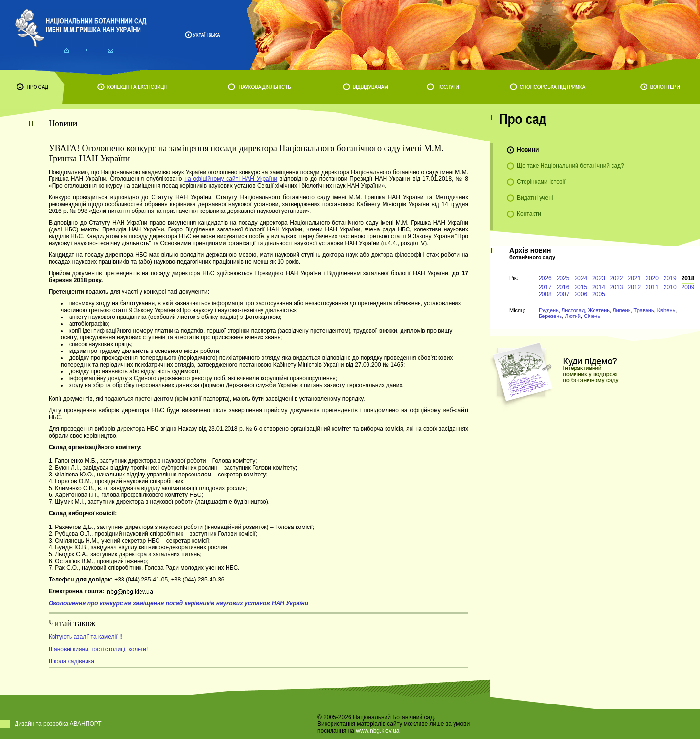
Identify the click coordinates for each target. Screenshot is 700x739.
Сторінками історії (541, 182)
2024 (581, 278)
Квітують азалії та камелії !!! (86, 637)
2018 (688, 278)
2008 (545, 294)
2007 (563, 294)
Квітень (666, 310)
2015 (581, 287)
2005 (599, 294)
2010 (670, 287)
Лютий (573, 316)
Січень (592, 316)
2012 (635, 287)
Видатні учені (535, 198)
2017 (545, 287)
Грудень (549, 310)
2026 (545, 278)
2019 (670, 278)
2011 (652, 287)
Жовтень (599, 310)
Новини (528, 150)
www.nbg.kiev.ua (377, 731)
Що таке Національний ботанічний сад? (570, 166)
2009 (688, 287)
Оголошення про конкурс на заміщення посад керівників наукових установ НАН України (178, 603)
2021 (635, 278)
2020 (652, 278)
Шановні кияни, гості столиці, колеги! (98, 649)
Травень (644, 310)
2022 (617, 278)
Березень (550, 316)
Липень (621, 310)
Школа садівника (71, 661)
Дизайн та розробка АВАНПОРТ (58, 724)
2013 (617, 287)
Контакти (529, 214)
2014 (599, 287)
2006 (581, 294)
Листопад (573, 310)
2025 (563, 278)
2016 (563, 287)
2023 (599, 278)
